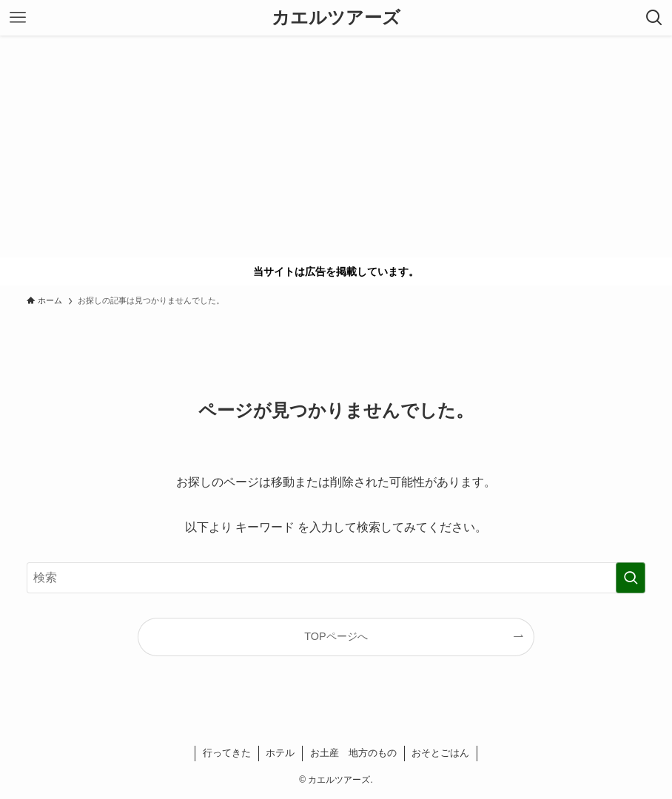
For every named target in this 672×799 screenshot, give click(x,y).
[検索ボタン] (654, 18)
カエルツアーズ (336, 18)
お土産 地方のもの (353, 753)
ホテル (280, 753)
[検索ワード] (336, 578)
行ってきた (227, 753)
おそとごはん (440, 753)
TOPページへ (336, 636)
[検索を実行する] (631, 578)
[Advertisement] (336, 146)
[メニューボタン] (18, 18)
